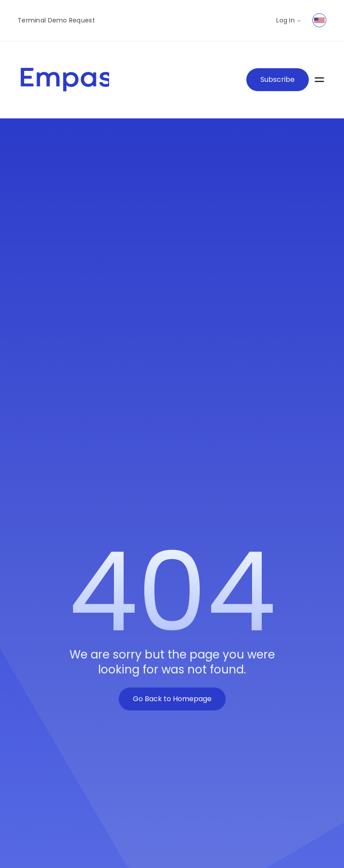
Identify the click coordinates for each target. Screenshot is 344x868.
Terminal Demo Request (56, 20)
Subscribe (278, 79)
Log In (289, 20)
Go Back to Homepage (172, 699)
